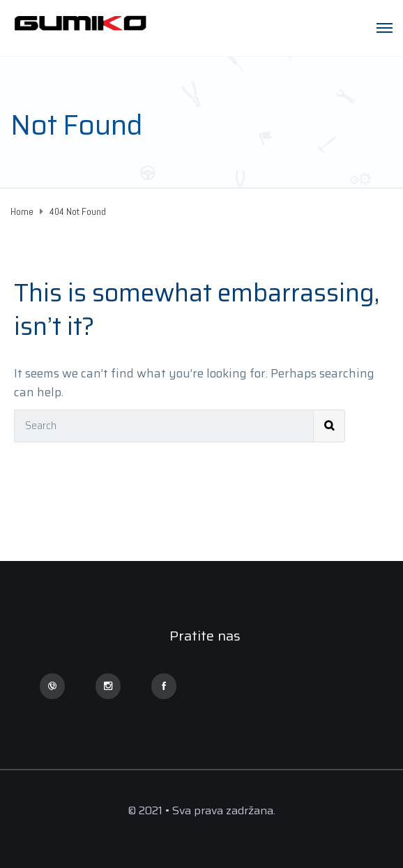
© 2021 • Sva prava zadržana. (201, 810)
